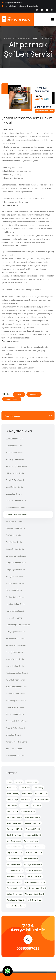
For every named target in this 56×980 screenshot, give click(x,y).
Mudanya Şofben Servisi (16, 501)
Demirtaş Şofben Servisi (16, 556)
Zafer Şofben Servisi (14, 749)
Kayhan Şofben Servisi (15, 666)
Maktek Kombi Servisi (34, 870)
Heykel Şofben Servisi (15, 611)
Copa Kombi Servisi (14, 841)
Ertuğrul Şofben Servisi (15, 570)
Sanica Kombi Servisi (34, 876)
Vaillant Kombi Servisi (15, 894)
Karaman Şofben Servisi (16, 645)
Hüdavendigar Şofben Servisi (18, 625)
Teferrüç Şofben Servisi (15, 728)
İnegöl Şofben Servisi (14, 487)
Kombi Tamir (24, 805)
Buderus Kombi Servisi (33, 835)
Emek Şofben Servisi (14, 652)
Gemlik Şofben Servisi (15, 480)
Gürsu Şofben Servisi (14, 446)
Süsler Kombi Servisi (14, 882)
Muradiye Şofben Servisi (16, 700)
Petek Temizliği (12, 800)
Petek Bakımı (25, 800)
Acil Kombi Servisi (41, 794)
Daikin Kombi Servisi (31, 841)
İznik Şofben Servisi (14, 494)
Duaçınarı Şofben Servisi (16, 563)
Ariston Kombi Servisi (15, 823)
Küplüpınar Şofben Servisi (16, 687)
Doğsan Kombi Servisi (15, 853)
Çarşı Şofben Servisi (14, 542)
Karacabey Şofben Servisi (16, 466)
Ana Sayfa (8, 38)
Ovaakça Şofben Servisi (15, 707)
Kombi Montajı (38, 788)
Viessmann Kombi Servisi (35, 894)
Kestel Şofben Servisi (15, 452)
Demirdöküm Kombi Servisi (35, 847)
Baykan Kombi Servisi (33, 823)
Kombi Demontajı (13, 794)
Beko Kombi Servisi (33, 829)
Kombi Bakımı (25, 788)
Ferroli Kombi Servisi (30, 859)
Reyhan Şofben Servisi (15, 714)
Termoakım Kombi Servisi (16, 906)
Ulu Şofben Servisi (13, 735)
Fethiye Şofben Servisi (15, 576)
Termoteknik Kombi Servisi (16, 888)
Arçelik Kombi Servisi (32, 817)
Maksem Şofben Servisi (16, 694)
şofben (19, 394)
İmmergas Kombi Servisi (33, 864)
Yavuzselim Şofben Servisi (17, 742)
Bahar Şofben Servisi (14, 521)
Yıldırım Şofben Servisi (15, 473)
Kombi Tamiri (27, 794)
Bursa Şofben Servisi (22, 38)
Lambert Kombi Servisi (15, 870)
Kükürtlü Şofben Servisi (15, 680)
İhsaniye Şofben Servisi (15, 638)
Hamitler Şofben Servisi (16, 604)
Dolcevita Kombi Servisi (34, 853)
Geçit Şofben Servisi (14, 590)
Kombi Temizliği (12, 811)
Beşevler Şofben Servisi (16, 528)
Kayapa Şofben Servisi (15, 659)
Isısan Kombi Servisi (14, 864)
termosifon (34, 394)
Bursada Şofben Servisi (15, 756)
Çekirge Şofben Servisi (15, 549)
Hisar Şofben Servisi (14, 618)
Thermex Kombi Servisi (37, 888)
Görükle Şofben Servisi (15, 597)
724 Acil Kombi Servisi (41, 800)
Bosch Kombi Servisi (14, 835)
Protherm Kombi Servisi (15, 876)
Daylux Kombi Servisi (14, 847)
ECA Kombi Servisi (13, 859)
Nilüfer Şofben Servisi (15, 459)
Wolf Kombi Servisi (35, 900)
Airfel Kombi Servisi (28, 811)
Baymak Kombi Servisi (15, 829)
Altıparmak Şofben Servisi (16, 514)
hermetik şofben (12, 399)
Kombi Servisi (12, 788)
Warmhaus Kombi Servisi (16, 900)
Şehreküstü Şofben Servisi (17, 721)
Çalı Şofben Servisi (13, 535)
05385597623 (28, 948)
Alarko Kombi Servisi (14, 817)
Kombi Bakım (36, 805)
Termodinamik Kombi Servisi (35, 882)
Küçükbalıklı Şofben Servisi (17, 673)
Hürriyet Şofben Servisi (15, 632)
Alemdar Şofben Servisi (15, 508)
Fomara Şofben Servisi (15, 583)
